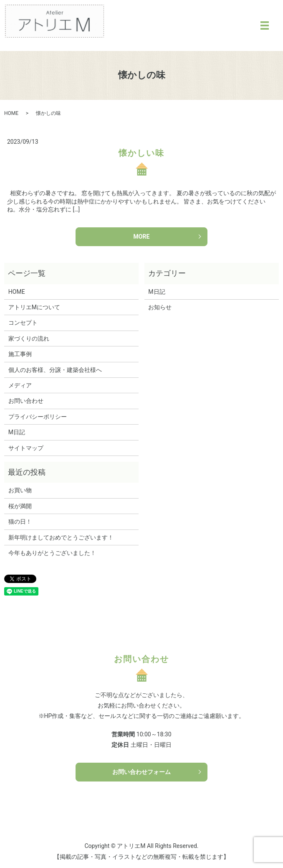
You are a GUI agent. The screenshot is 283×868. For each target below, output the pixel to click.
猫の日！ (20, 522)
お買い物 (20, 490)
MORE (142, 237)
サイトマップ (26, 448)
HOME (11, 113)
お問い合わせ (26, 401)
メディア (20, 385)
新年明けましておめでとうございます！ (61, 537)
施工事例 (20, 354)
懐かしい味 (141, 153)
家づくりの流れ (29, 339)
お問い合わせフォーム (141, 772)
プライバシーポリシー (38, 417)
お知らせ (160, 307)
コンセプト (23, 323)
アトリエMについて (34, 307)
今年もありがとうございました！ (52, 553)
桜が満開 (20, 506)
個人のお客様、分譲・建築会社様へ (55, 370)
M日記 (17, 432)
